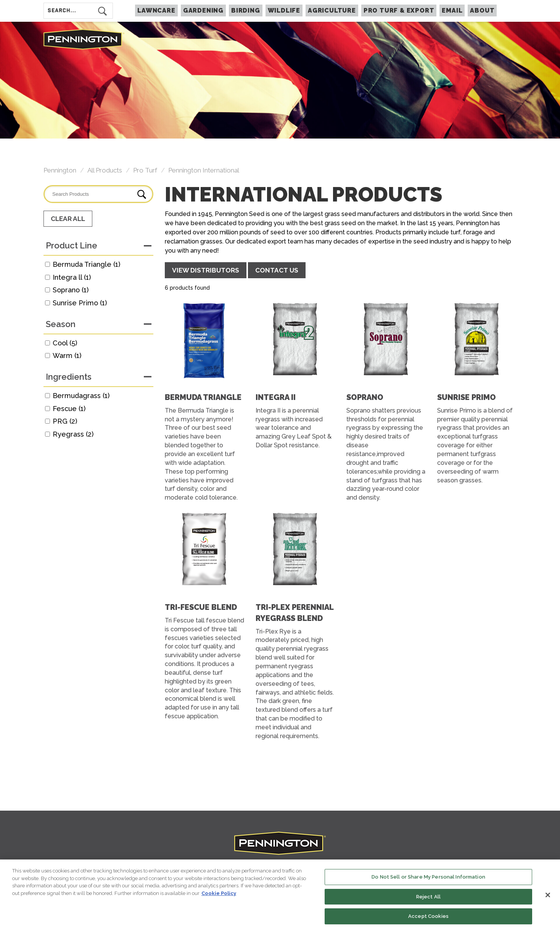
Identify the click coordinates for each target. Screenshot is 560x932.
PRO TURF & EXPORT (399, 10)
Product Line (72, 245)
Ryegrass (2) (73, 434)
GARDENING (203, 10)
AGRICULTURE (332, 10)
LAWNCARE (156, 10)
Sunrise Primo (467, 397)
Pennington (60, 170)
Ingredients (69, 377)
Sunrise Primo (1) (80, 303)
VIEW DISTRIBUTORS (206, 270)
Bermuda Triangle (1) (86, 264)
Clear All (68, 219)
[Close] (548, 897)
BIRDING (246, 10)
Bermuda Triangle (203, 397)
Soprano (365, 397)
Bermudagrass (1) (81, 396)
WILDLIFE (284, 10)
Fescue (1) (69, 409)
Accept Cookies (428, 918)
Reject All (428, 898)
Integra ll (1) (72, 277)
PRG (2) (65, 421)
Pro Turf (145, 170)
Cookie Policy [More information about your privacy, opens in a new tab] (219, 894)
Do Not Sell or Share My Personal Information (428, 878)
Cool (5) (65, 343)
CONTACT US (277, 270)
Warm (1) (67, 356)
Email (452, 10)
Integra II (276, 397)
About (482, 10)
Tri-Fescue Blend (201, 607)
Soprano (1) (71, 290)
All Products (105, 170)
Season (61, 324)
